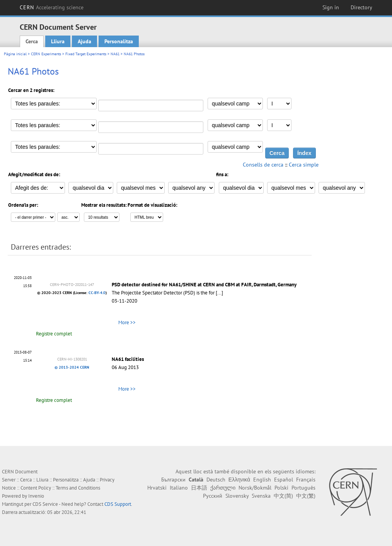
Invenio (36, 496)
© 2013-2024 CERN (72, 367)
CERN (52, 7)
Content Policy (36, 488)
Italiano (179, 488)
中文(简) (283, 496)
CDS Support (118, 504)
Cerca (32, 41)
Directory (361, 7)
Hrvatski (157, 488)
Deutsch (216, 480)
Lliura (58, 41)
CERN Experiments (46, 54)
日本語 (199, 488)
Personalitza (119, 41)
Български (173, 480)
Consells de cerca (263, 165)
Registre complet (54, 334)
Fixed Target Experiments (86, 54)
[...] (219, 293)
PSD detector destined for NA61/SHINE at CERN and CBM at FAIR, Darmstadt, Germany (204, 285)
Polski (281, 488)
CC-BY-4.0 (97, 293)
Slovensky (237, 496)
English (262, 480)
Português (303, 488)
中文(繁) (306, 496)
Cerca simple (304, 165)
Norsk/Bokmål (255, 488)
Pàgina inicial (15, 54)
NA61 (115, 54)
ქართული (223, 488)
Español (284, 480)
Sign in (331, 7)
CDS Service (45, 504)
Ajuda (84, 41)
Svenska (261, 496)
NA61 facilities (128, 359)
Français (306, 480)
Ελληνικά (239, 480)
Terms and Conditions (78, 488)
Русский (213, 496)
